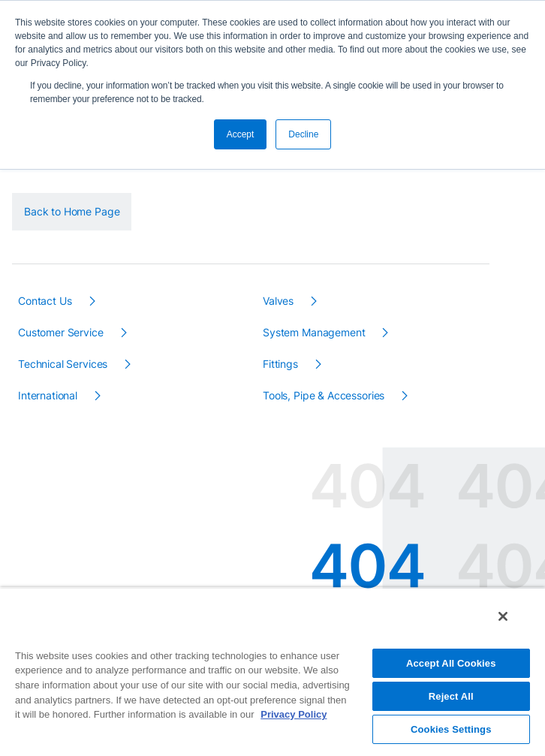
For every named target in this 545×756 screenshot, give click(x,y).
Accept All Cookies (451, 663)
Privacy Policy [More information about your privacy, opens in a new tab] (294, 714)
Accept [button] (241, 134)
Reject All (451, 696)
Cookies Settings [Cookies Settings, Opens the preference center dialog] (451, 729)
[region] (272, 672)
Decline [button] (303, 134)
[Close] (503, 616)
